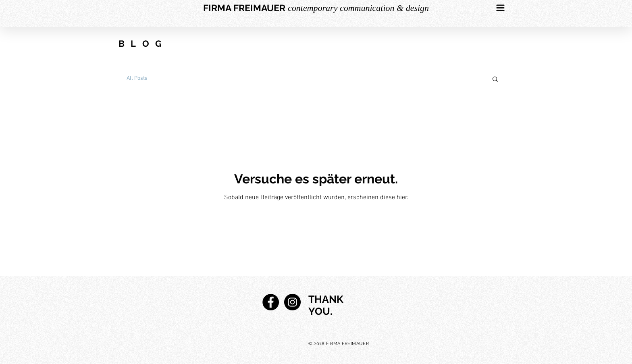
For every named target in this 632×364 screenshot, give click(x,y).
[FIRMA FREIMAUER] (244, 8)
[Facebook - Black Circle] (271, 302)
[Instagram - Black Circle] (292, 302)
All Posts (137, 78)
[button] (501, 8)
